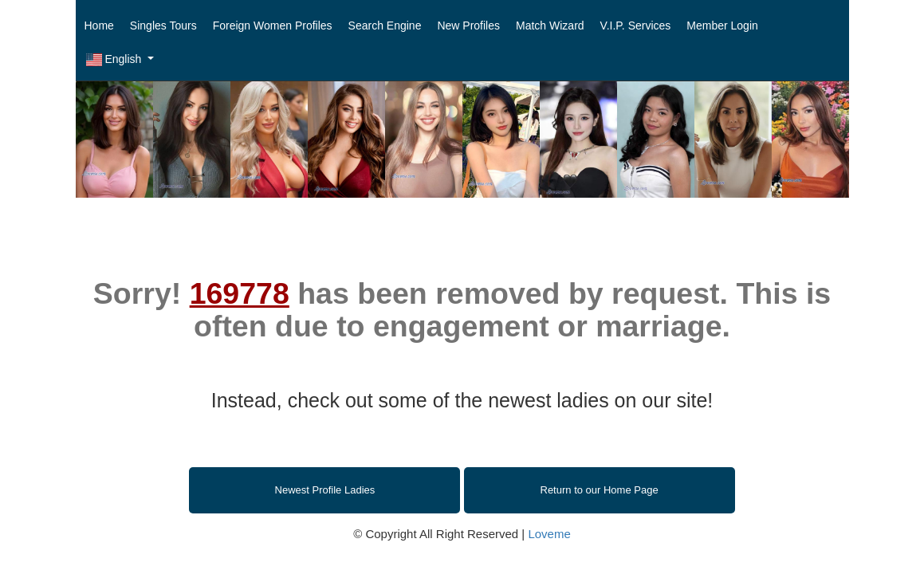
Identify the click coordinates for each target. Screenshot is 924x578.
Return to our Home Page (600, 490)
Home (99, 26)
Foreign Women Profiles (273, 26)
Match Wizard (550, 26)
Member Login (722, 26)
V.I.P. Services (636, 26)
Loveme (549, 534)
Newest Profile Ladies (325, 490)
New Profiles (468, 26)
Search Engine (385, 26)
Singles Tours (163, 26)
